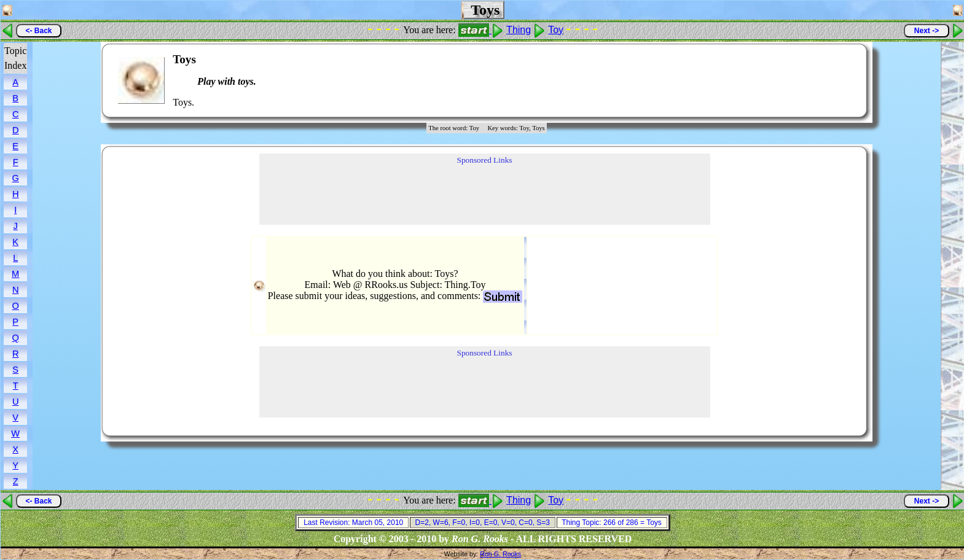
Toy (556, 30)
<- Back (38, 31)
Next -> (927, 31)
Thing (519, 30)
